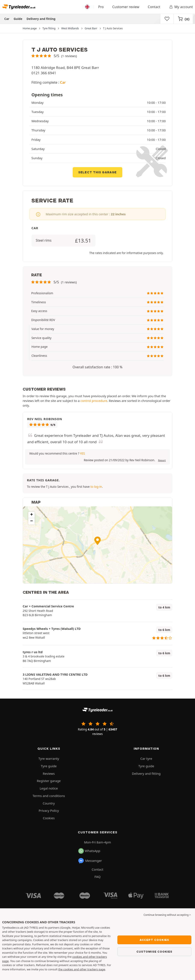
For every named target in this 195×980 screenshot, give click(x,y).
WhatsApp (89, 851)
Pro (101, 7)
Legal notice (49, 788)
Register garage (49, 781)
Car (7, 19)
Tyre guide (49, 766)
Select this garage (97, 172)
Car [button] (63, 82)
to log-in (96, 487)
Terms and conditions (49, 796)
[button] (54, 56)
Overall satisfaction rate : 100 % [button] (97, 367)
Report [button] (162, 460)
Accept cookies (154, 940)
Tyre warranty (49, 758)
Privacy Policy (49, 810)
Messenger (90, 861)
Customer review (126, 7)
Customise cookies (154, 952)
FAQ (98, 877)
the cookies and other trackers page (82, 969)
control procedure (94, 401)
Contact (154, 7)
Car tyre (146, 758)
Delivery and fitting (41, 19)
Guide (18, 19)
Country (49, 803)
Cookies (49, 818)
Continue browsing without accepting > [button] (167, 915)
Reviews (49, 773)
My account (181, 7)
